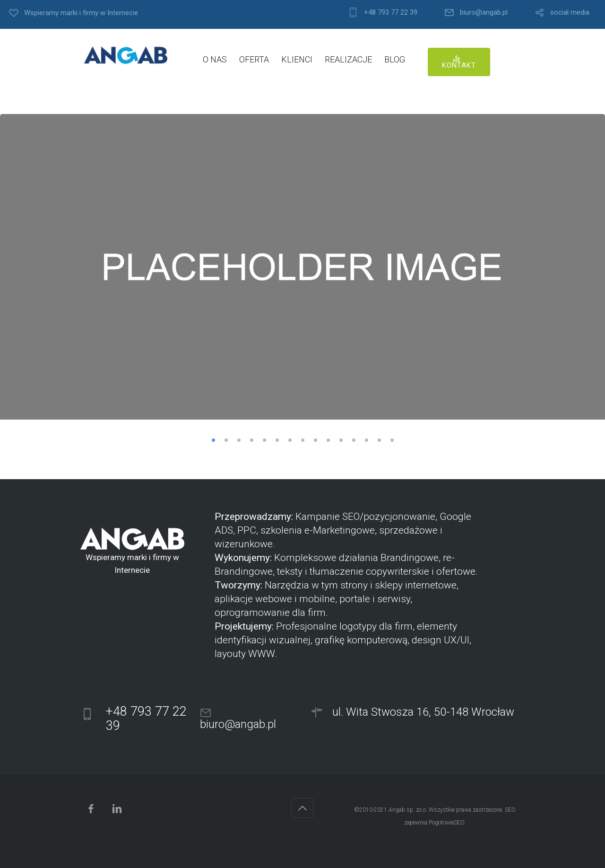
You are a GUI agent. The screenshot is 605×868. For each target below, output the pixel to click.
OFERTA (254, 59)
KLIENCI (297, 59)
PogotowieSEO (446, 823)
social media (570, 13)
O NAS (215, 59)
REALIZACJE (348, 59)
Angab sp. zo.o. (408, 810)
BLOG (395, 59)
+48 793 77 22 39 (391, 13)
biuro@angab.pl (484, 13)
